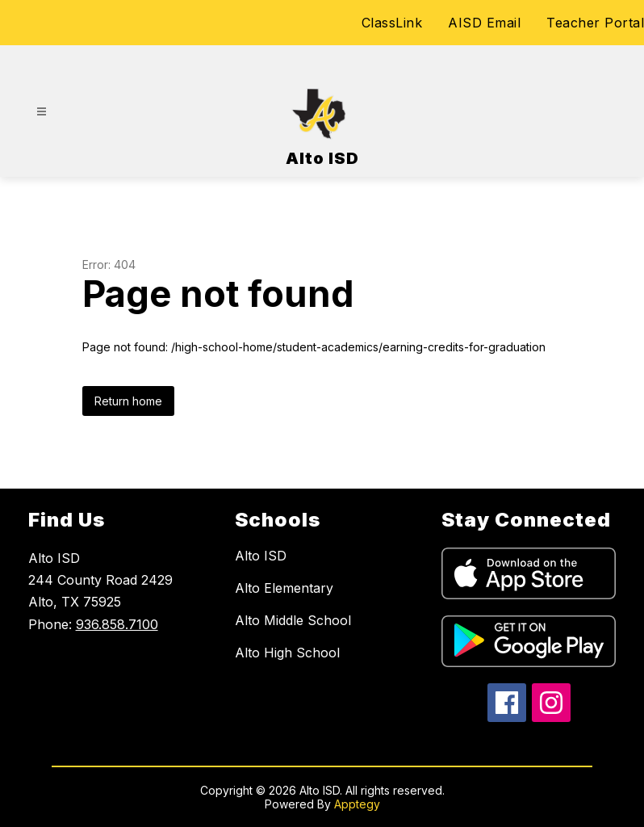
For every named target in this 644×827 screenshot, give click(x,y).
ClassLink (392, 23)
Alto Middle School (293, 620)
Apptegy (357, 804)
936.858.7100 (117, 624)
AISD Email (484, 23)
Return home (128, 401)
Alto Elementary (284, 588)
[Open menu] (42, 112)
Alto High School (287, 653)
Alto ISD (261, 556)
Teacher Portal (595, 23)
